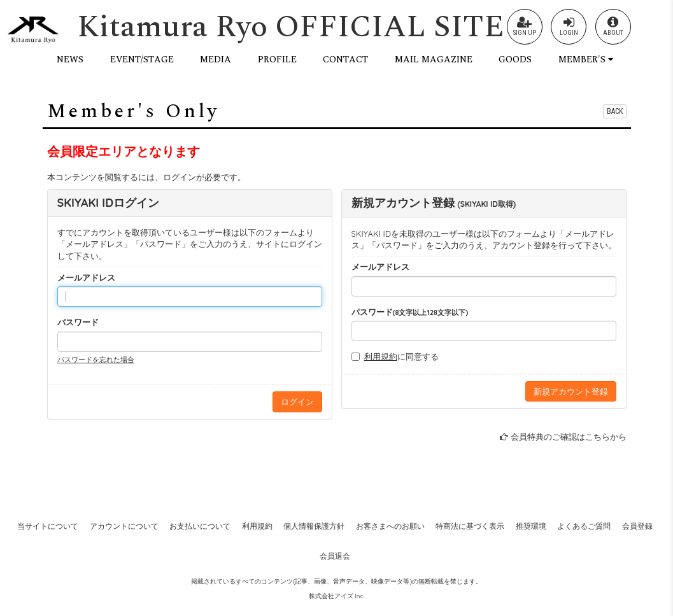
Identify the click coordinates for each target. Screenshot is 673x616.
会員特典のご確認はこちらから (569, 437)
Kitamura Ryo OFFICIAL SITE (291, 27)
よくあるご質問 (584, 526)
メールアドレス (86, 277)
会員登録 (637, 526)
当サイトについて (48, 526)
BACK (615, 111)
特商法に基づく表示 (470, 526)
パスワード (78, 322)
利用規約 (381, 356)
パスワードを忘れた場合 (96, 360)
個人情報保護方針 (314, 526)
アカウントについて (124, 526)
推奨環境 (531, 526)
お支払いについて (200, 526)
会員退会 (335, 556)
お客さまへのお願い (390, 526)
